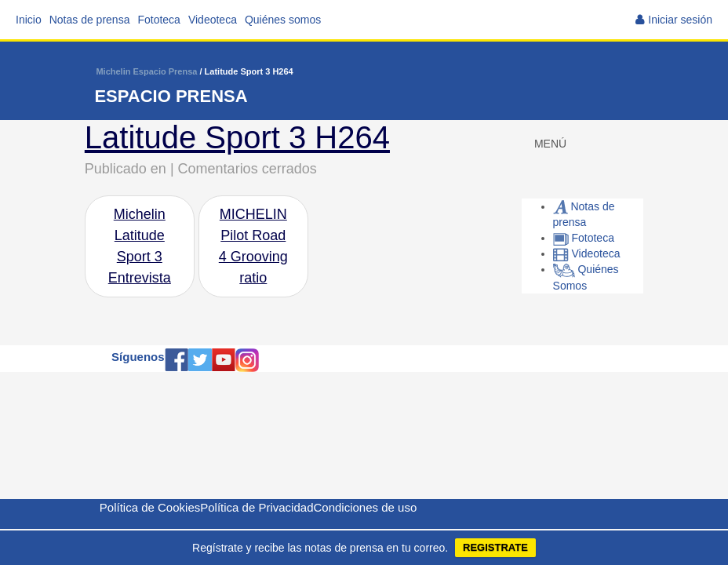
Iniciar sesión (680, 20)
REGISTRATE (495, 547)
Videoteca (213, 20)
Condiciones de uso (365, 507)
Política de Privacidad (257, 507)
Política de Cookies (150, 507)
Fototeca (158, 20)
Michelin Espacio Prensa (146, 71)
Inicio (29, 20)
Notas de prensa (90, 20)
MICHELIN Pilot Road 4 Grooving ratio (253, 246)
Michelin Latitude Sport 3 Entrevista (140, 246)
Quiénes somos (283, 20)
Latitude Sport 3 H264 (237, 137)
